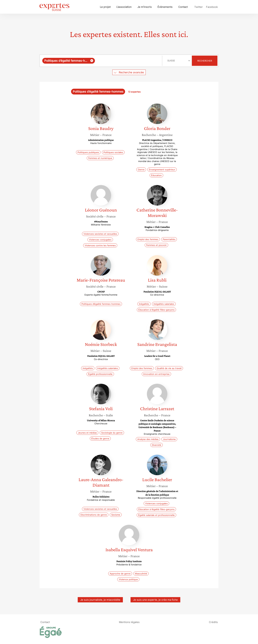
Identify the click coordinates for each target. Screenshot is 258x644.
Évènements (165, 7)
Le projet (105, 7)
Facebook (212, 7)
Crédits (213, 622)
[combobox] (101, 61)
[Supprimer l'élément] (92, 61)
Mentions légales (129, 622)
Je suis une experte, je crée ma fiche (155, 600)
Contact (183, 7)
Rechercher (205, 61)
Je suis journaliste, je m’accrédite (100, 600)
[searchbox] (128, 61)
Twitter (199, 7)
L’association (124, 7)
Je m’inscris (145, 7)
